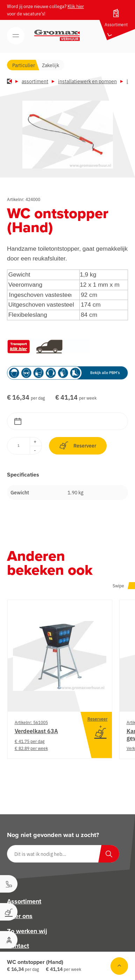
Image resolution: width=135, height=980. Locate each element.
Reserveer (78, 446)
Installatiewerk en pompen (87, 81)
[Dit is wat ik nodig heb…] (63, 854)
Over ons (20, 916)
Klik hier (76, 6)
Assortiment (35, 81)
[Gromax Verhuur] (57, 35)
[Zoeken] (109, 854)
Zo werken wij (27, 931)
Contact (18, 946)
